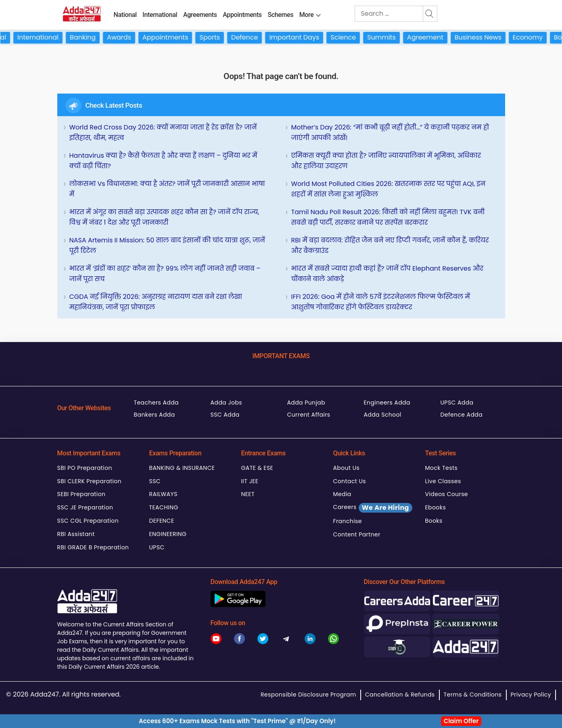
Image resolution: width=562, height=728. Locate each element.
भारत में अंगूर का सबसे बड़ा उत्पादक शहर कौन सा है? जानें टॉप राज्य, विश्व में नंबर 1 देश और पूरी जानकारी (164, 217)
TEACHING (164, 507)
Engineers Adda (387, 403)
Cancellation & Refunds (400, 695)
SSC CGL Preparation (88, 521)
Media (342, 494)
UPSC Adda (457, 403)
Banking (88, 37)
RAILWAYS (163, 494)
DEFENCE (162, 521)
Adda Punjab (306, 403)
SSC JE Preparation (85, 507)
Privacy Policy (531, 695)
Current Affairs (309, 415)
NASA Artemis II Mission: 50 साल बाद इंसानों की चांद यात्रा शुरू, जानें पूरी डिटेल (167, 245)
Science (349, 37)
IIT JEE (250, 481)
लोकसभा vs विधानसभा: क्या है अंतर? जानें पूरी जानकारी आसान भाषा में (167, 189)
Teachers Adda (156, 403)
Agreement (431, 37)
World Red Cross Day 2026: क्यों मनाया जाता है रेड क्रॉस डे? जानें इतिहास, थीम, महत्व (163, 132)
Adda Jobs (227, 403)
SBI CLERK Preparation (90, 481)
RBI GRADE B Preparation (93, 547)
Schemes (280, 15)
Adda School (383, 415)
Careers (373, 508)
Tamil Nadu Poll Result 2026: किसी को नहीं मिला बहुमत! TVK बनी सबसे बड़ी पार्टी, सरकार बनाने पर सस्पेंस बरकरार (388, 217)
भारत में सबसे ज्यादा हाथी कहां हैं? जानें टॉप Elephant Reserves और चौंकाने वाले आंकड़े (388, 274)
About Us (347, 468)
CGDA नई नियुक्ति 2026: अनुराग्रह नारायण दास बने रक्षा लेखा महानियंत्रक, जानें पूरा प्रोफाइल (156, 302)
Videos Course (447, 494)
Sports (216, 37)
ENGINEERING (168, 534)
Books (434, 521)
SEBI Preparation (81, 494)
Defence (250, 37)
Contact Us (350, 481)
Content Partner (357, 534)
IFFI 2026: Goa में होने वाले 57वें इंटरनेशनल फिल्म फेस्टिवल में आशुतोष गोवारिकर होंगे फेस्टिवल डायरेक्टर (381, 302)
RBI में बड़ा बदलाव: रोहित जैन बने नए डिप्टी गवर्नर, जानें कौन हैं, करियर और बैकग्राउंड (390, 245)
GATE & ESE (257, 468)
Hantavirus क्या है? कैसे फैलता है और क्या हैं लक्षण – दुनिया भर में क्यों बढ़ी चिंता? (163, 161)
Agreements (200, 15)
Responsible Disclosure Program (308, 695)
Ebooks (436, 507)
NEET (248, 494)
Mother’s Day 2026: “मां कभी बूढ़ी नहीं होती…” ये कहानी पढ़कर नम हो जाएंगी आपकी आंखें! (390, 132)
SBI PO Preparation (85, 468)
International (160, 15)
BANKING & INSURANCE (182, 468)
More (307, 15)
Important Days (300, 37)
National (125, 15)
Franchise (348, 521)
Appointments (242, 15)
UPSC (157, 547)
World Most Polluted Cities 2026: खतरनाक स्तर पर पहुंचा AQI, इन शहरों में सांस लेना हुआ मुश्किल (389, 189)
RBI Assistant (76, 534)
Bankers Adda (155, 415)
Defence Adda (462, 415)
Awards (125, 37)
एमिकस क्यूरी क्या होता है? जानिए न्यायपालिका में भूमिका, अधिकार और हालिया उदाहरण (386, 161)
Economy (533, 37)
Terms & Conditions (473, 695)
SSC (155, 481)
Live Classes (443, 481)
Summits (387, 37)
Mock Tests (442, 468)
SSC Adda (225, 415)
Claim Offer (461, 721)
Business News (484, 37)
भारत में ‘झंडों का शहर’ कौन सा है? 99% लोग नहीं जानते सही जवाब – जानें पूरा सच (165, 274)
